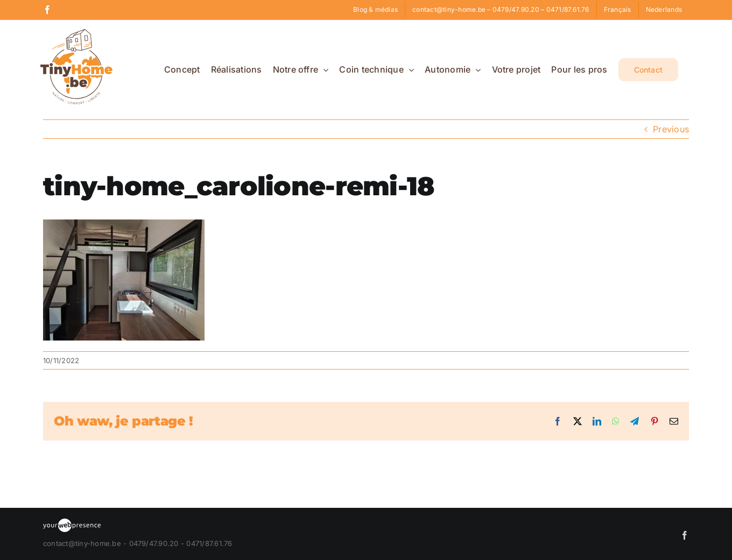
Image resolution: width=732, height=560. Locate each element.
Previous (671, 129)
